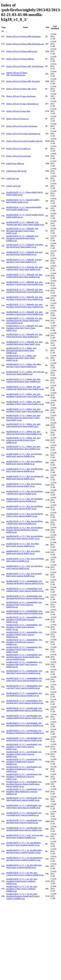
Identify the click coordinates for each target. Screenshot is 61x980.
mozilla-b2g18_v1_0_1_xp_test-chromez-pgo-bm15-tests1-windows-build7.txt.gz (24, 844)
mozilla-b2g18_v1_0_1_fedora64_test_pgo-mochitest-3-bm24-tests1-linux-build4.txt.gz (25, 298)
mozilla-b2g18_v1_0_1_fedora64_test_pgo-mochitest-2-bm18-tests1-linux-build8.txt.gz (25, 291)
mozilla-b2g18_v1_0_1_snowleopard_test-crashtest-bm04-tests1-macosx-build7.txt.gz (24, 717)
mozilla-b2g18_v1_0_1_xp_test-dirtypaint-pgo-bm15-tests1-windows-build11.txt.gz (24, 851)
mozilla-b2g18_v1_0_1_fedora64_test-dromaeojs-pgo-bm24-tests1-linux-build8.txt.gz (22, 238)
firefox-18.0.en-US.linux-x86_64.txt (21, 89)
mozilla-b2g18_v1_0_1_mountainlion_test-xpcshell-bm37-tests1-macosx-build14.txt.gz (25, 702)
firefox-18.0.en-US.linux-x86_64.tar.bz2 (23, 81)
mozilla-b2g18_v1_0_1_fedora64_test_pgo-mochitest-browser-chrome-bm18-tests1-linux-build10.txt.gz (24, 321)
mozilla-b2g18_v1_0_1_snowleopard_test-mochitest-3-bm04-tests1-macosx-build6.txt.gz (24, 762)
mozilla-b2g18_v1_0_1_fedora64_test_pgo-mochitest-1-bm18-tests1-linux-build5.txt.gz (25, 283)
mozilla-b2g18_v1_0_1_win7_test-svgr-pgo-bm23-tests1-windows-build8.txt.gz (25, 836)
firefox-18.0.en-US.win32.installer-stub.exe (24, 141)
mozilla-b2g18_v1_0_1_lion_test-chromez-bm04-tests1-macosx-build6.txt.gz (24, 455)
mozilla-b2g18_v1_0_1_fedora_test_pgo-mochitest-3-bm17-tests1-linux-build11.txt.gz (25, 403)
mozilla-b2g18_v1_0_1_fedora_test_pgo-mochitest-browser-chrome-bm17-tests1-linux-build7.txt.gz (23, 418)
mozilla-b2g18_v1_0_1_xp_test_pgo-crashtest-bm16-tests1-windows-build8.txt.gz (25, 874)
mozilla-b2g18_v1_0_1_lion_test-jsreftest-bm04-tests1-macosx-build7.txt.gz (24, 485)
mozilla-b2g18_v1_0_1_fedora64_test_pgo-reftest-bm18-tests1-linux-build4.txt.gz (24, 335)
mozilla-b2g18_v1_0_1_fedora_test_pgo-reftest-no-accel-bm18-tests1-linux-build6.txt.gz (23, 440)
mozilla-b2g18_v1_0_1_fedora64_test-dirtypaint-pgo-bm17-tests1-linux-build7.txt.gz (22, 231)
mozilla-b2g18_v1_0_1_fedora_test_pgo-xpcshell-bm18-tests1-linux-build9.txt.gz (23, 448)
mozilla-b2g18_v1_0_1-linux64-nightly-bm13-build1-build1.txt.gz (23, 201)
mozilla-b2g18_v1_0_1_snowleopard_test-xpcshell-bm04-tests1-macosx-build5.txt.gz (24, 829)
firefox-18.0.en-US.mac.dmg (18, 111)
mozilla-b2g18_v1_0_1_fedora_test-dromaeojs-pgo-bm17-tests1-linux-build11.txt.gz (21, 358)
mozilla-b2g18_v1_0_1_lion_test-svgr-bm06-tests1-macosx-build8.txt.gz (25, 560)
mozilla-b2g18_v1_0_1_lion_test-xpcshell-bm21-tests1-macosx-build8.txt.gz (24, 575)
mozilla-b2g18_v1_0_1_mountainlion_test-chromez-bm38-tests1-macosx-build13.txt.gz (25, 582)
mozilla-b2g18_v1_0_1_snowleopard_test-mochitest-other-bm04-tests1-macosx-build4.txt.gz (24, 791)
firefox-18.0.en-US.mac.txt (17, 119)
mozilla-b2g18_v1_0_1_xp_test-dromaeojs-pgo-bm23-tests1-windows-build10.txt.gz (24, 859)
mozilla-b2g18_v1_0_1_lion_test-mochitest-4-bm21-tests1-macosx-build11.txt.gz (25, 515)
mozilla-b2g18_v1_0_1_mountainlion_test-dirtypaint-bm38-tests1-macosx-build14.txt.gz (25, 597)
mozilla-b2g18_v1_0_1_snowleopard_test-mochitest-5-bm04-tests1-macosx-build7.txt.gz (24, 777)
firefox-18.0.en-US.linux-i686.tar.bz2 (22, 51)
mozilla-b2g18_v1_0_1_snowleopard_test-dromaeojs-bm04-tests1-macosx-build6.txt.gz (25, 732)
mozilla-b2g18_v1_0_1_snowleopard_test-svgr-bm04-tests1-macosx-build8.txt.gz (24, 814)
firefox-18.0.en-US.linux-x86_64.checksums (25, 66)
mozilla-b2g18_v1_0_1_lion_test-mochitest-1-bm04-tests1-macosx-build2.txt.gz (25, 492)
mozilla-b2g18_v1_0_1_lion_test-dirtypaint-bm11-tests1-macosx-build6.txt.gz (25, 470)
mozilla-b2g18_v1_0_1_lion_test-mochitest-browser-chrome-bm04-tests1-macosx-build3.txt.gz (25, 530)
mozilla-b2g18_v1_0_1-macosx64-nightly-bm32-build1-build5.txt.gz (24, 208)
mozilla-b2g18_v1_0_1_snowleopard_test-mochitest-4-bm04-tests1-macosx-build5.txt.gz (24, 769)
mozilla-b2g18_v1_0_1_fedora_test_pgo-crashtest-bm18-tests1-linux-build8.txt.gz (23, 380)
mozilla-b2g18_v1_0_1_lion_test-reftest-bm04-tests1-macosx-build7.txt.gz (23, 552)
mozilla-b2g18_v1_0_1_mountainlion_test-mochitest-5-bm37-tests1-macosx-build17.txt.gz (24, 649)
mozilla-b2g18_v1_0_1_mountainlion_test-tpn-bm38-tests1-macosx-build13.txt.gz (24, 694)
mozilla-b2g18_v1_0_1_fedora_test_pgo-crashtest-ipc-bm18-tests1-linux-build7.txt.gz (25, 388)
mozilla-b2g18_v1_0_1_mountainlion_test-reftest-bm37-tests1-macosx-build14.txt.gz (24, 679)
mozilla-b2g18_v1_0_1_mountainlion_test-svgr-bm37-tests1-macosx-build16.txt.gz (24, 687)
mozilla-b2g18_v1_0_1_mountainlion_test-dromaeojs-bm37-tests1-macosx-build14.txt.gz (24, 605)
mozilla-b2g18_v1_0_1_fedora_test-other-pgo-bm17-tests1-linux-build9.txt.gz (24, 365)
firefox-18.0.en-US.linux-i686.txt (20, 59)
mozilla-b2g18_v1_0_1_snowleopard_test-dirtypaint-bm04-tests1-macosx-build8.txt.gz (25, 724)
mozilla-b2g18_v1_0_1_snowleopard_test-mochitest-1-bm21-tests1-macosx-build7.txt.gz (24, 747)
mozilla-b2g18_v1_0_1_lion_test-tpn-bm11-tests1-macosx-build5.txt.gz (25, 567)
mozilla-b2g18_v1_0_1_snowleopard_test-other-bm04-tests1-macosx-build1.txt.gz (24, 799)
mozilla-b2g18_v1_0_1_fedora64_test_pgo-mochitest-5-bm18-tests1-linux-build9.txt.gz (25, 313)
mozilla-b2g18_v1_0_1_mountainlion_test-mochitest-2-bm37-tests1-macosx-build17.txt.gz (24, 627)
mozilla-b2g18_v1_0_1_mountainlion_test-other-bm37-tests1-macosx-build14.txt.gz (24, 672)
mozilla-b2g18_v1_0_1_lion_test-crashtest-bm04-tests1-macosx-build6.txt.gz (24, 463)
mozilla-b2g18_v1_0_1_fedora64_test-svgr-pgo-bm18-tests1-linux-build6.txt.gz (24, 253)
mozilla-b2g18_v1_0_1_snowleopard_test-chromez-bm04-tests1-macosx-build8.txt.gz (24, 709)
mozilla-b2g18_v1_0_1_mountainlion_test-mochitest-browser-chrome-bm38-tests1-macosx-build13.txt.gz (24, 657)
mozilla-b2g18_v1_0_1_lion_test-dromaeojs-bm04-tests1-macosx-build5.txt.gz (25, 477)
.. (7, 31)
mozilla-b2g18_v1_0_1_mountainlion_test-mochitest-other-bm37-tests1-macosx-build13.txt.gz (24, 664)
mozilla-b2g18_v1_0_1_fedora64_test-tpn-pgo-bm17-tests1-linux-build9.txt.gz (24, 261)
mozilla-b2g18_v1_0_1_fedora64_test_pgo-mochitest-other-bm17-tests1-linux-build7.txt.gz (24, 328)
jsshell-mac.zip (12, 178)
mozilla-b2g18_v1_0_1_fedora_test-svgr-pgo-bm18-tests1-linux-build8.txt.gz (25, 373)
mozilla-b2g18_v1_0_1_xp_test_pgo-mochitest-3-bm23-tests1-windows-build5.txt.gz (22, 881)
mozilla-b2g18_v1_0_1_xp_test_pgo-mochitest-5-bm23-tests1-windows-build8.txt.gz (22, 889)
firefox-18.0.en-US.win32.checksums (22, 126)
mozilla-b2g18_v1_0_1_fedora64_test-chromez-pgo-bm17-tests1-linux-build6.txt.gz (25, 223)
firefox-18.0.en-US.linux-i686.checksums (24, 36)
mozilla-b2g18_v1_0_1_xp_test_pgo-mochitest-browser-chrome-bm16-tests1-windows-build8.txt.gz (23, 896)
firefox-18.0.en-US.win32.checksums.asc (23, 134)
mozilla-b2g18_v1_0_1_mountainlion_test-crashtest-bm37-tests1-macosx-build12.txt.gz (25, 590)
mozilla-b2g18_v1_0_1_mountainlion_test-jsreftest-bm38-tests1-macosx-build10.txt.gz (25, 612)
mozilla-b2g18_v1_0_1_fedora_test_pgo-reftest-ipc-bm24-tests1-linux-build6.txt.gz (24, 433)
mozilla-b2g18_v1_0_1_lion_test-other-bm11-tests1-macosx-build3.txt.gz (23, 545)
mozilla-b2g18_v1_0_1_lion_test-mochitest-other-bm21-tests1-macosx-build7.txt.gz (25, 537)
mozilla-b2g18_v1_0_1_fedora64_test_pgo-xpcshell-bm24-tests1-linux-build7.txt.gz (24, 343)
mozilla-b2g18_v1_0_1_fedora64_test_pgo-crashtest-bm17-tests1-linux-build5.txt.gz (24, 268)
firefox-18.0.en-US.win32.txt (18, 149)
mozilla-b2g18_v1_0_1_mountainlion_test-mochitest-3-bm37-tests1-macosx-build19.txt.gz (24, 634)
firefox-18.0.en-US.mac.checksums (21, 96)
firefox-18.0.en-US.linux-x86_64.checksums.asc (17, 74)
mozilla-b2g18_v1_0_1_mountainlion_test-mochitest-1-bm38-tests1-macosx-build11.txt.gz (24, 620)
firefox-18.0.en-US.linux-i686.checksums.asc (25, 44)
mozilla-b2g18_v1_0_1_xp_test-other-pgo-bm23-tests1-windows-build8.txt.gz (24, 866)
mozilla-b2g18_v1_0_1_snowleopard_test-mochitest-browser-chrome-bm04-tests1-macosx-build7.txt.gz (24, 784)
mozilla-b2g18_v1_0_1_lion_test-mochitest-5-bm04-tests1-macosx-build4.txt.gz (25, 522)
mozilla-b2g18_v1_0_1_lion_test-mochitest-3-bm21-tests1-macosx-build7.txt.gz (25, 507)
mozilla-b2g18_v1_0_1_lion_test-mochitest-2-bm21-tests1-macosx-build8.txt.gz (25, 500)
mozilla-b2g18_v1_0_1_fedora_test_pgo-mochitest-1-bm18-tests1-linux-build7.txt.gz (25, 395)
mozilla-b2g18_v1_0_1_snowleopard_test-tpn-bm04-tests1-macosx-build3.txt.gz (24, 821)
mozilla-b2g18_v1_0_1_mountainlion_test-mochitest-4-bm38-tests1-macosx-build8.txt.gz (24, 642)
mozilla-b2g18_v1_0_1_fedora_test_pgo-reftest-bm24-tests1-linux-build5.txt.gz (23, 425)
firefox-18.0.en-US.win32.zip (18, 156)
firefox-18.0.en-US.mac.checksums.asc (22, 104)
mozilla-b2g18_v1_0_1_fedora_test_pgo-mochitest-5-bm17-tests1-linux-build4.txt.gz (25, 410)
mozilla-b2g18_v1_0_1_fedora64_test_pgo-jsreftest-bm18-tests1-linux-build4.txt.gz (24, 276)
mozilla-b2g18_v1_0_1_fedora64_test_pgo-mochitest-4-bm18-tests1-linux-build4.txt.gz (25, 306)
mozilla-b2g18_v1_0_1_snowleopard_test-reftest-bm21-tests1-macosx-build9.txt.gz (24, 806)
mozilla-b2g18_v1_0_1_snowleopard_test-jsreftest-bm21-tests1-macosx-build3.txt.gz (24, 739)
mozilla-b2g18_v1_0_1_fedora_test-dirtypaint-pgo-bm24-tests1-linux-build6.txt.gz (21, 350)
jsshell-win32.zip (13, 186)
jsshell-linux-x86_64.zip (16, 171)
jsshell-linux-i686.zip (15, 164)
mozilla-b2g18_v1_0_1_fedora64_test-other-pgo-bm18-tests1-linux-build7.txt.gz (25, 246)
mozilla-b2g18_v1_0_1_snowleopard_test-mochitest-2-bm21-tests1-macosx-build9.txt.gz (24, 754)
